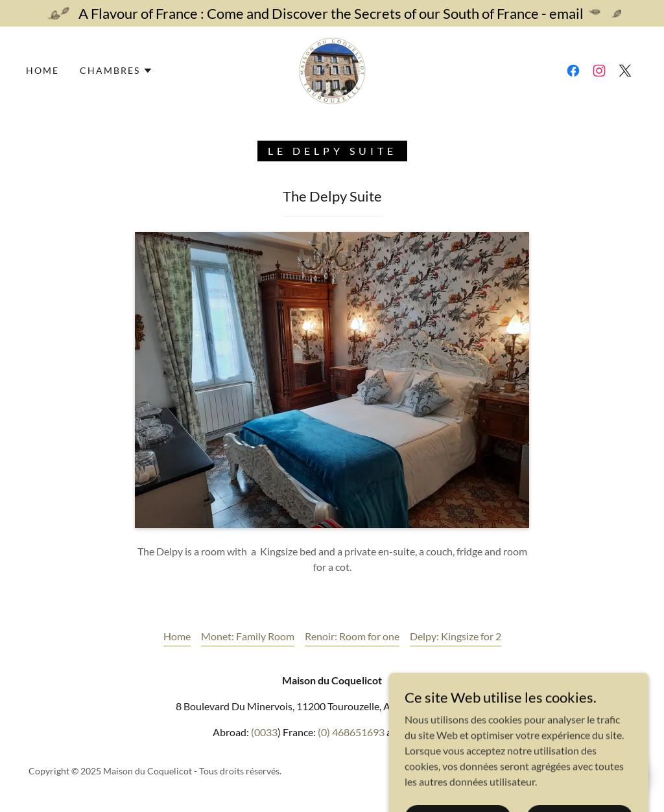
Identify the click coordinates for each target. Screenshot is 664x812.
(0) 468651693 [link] (351, 732)
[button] (116, 71)
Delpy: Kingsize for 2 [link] (456, 636)
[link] (332, 69)
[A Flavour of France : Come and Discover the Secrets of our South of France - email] (332, 13)
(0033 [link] (264, 732)
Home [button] (177, 636)
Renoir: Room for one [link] (352, 636)
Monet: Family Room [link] (248, 636)
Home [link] (42, 70)
